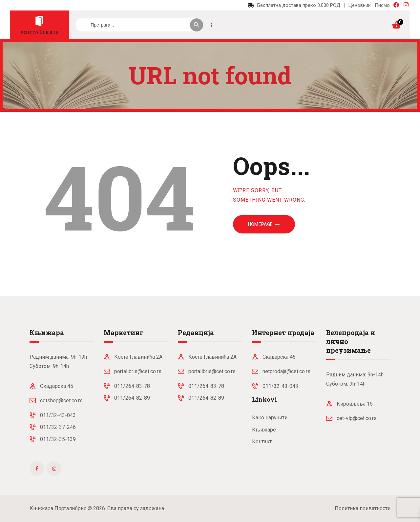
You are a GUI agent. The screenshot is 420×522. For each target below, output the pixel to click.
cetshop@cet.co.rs (61, 401)
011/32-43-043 (58, 415)
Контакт (262, 442)
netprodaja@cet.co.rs (286, 371)
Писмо (382, 5)
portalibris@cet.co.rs (138, 371)
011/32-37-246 (58, 427)
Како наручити (270, 418)
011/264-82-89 (132, 398)
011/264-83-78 (132, 386)
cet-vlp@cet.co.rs (357, 418)
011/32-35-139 (58, 439)
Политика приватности (363, 508)
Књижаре (264, 430)
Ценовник (359, 5)
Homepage (260, 224)
